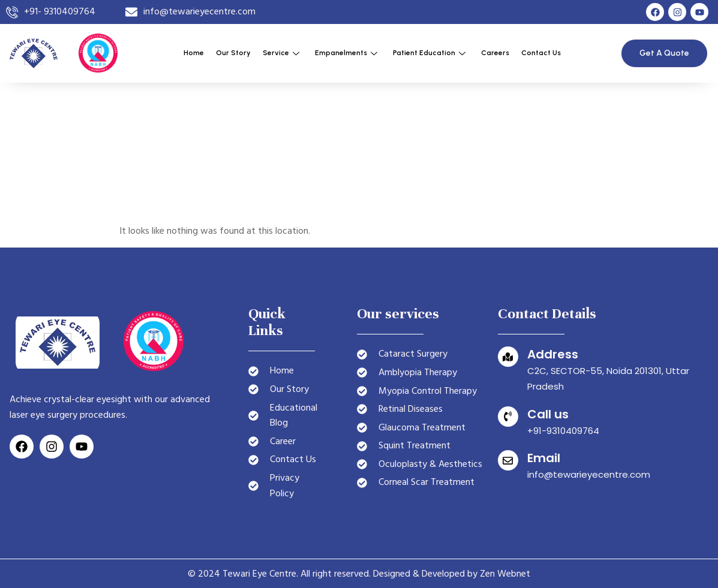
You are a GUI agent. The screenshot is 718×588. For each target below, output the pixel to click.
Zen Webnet (505, 574)
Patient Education (429, 53)
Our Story (233, 53)
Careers (495, 53)
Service (281, 53)
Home (194, 53)
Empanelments (346, 53)
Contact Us (541, 53)
